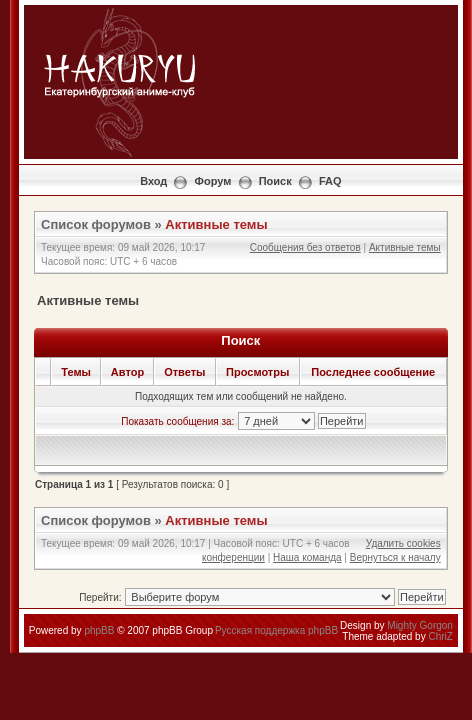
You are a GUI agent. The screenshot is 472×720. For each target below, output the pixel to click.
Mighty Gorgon (420, 625)
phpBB (99, 630)
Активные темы (216, 224)
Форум (213, 181)
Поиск (275, 181)
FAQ (330, 181)
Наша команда (307, 557)
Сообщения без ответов (305, 247)
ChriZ (440, 636)
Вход (153, 181)
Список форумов (96, 224)
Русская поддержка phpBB (276, 630)
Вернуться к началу (395, 557)
